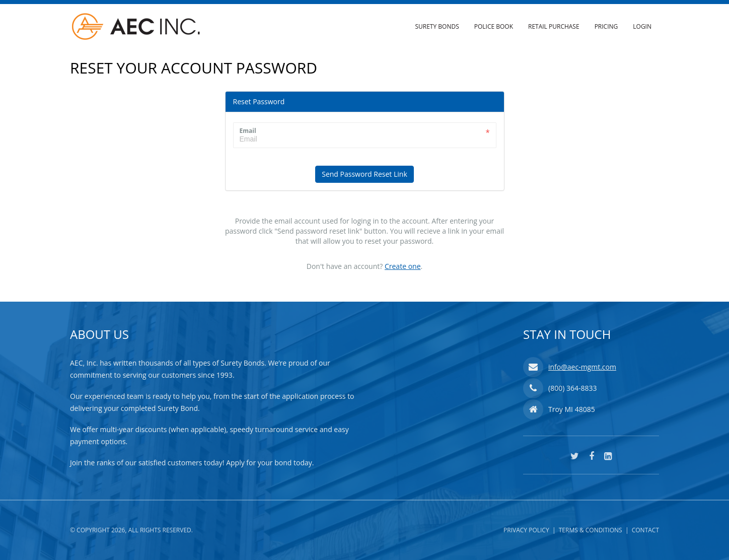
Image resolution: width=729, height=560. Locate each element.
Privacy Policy (526, 530)
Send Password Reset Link (364, 174)
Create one (403, 266)
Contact (645, 530)
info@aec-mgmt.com (582, 367)
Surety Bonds (437, 26)
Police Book (494, 26)
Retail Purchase (554, 26)
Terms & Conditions (591, 530)
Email (248, 131)
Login (642, 26)
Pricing (606, 26)
